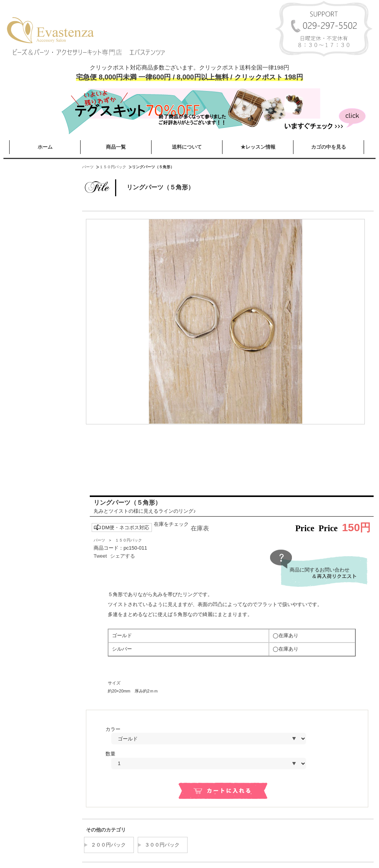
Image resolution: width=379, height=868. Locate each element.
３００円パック (162, 845)
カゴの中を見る (329, 147)
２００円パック (108, 845)
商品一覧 (116, 147)
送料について (187, 147)
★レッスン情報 (258, 147)
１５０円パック (113, 167)
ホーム (45, 147)
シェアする (123, 556)
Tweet (100, 556)
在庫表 (200, 528)
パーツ (88, 167)
